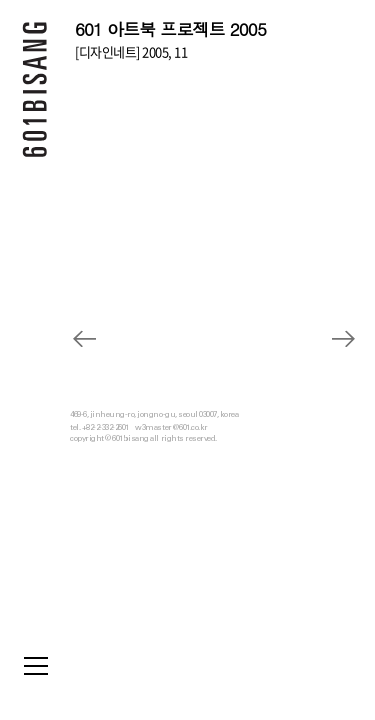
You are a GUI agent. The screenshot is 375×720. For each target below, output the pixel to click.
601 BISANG (35, 95)
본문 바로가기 (0, 0)
